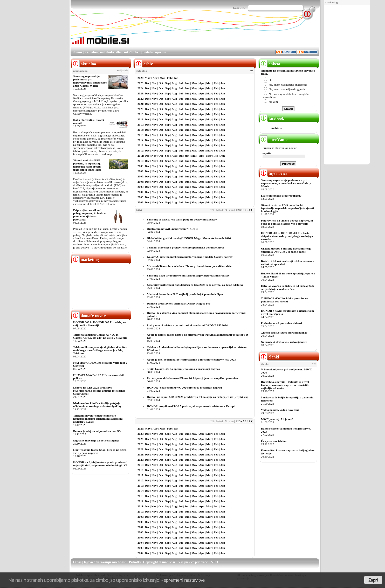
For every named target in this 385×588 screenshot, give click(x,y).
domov (78, 52)
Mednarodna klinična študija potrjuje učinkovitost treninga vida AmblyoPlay (97, 405)
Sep (167, 83)
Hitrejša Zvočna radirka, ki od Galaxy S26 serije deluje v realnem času (287, 287)
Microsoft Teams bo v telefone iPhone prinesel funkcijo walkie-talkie (189, 266)
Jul (181, 83)
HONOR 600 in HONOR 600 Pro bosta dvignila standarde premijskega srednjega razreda (287, 236)
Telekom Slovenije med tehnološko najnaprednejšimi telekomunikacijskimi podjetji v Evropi (98, 419)
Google (237, 8)
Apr (155, 78)
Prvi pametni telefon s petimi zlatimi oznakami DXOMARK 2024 (187, 325)
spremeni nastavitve (184, 580)
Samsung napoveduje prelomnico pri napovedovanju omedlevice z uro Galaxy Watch (90, 81)
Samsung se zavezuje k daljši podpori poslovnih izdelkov (182, 219)
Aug (174, 83)
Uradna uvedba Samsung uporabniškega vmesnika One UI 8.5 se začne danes (286, 250)
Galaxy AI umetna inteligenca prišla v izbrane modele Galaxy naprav (190, 257)
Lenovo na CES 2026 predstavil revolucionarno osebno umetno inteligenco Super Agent (99, 391)
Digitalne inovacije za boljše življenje (96, 440)
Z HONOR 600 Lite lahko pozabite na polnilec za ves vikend (285, 300)
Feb (169, 78)
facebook (272, 118)
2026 (140, 78)
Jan (176, 78)
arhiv (125, 71)
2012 (140, 150)
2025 (140, 83)
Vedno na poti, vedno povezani (280, 410)
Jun (187, 83)
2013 (140, 145)
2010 (140, 161)
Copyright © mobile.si (159, 562)
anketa (270, 64)
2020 (140, 109)
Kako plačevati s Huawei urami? (281, 196)
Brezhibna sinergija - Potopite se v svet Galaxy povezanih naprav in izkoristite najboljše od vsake (285, 385)
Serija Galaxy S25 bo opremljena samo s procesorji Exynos (183, 369)
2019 (140, 114)
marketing (331, 2)
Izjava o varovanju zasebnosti (105, 562)
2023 (140, 93)
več (119, 71)
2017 (140, 124)
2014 (140, 140)
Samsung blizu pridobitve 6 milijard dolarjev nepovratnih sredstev (188, 275)
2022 (140, 99)
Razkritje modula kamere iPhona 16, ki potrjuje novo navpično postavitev (193, 378)
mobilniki (107, 52)
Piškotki (135, 562)
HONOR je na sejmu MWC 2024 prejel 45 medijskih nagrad (184, 388)
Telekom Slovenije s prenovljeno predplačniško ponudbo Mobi (185, 247)
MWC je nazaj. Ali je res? (277, 419)
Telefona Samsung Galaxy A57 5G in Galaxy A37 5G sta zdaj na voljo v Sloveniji (100, 336)
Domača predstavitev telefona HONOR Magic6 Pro (179, 303)
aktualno (91, 52)
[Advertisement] (347, 85)
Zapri (373, 580)
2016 (140, 130)
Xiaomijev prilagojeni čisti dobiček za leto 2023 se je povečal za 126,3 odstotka (195, 285)
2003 (140, 197)
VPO (214, 562)
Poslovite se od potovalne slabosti (281, 323)
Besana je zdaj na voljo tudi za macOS (97, 431)
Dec (147, 83)
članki (269, 357)
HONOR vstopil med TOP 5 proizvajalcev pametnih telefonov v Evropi (191, 406)
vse (252, 71)
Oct (161, 83)
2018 (140, 119)
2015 (140, 135)
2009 (140, 166)
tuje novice (274, 173)
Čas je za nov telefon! (274, 441)
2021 (140, 104)
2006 (140, 182)
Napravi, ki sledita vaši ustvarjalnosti (284, 342)
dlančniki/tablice (128, 52)
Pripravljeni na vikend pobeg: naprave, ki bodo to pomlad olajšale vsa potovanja (90, 215)
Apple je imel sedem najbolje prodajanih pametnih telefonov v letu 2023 (191, 359)
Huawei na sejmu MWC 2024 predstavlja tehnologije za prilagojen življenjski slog (198, 397)
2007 (140, 176)
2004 (140, 192)
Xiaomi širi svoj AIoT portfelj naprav (284, 333)
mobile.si (277, 128)
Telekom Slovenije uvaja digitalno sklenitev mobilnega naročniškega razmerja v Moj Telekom (100, 350)
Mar (162, 78)
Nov (154, 83)
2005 (140, 187)
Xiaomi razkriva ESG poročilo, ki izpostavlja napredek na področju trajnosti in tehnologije (87, 165)
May (148, 78)
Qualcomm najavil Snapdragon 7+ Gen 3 (172, 229)
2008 (140, 171)
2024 (140, 88)
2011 (140, 156)
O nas (77, 562)
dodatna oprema (154, 52)
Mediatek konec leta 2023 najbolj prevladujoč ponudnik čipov (185, 294)
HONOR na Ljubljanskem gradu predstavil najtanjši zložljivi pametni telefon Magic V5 (100, 464)
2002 (140, 202)
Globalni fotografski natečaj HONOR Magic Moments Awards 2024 (189, 238)
